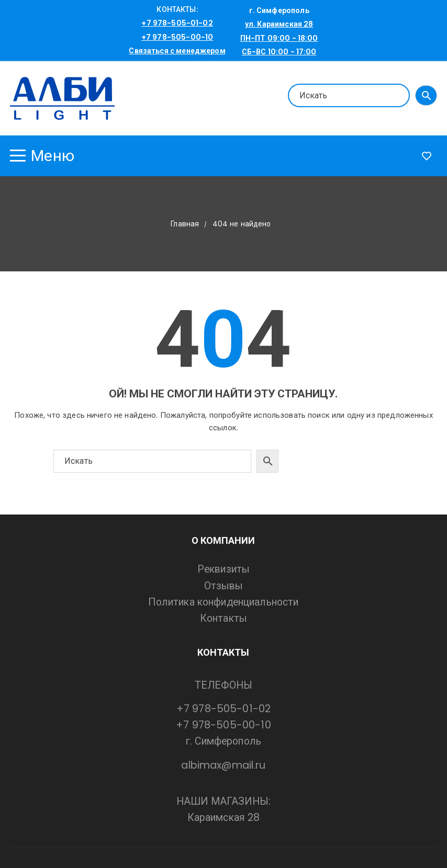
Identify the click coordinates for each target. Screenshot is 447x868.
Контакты (223, 618)
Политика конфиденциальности (223, 602)
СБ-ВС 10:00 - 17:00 (279, 52)
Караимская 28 (224, 818)
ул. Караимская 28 (279, 24)
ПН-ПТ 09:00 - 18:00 (279, 38)
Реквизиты (223, 569)
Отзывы (224, 586)
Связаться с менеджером (177, 51)
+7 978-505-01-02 (177, 23)
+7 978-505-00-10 (177, 37)
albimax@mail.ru (223, 765)
